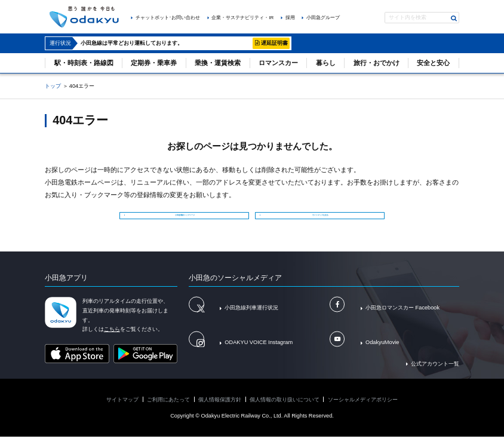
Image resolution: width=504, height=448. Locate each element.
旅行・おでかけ (377, 63)
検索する (454, 18)
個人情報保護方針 (220, 410)
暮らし (326, 63)
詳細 (242, 43)
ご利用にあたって (168, 410)
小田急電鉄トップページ (187, 219)
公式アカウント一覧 (435, 375)
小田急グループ (323, 18)
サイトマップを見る (323, 219)
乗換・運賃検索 (218, 63)
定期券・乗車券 (154, 63)
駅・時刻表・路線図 (84, 63)
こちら (112, 340)
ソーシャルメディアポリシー (363, 410)
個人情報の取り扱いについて (285, 410)
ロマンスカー (278, 63)
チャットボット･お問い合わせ (168, 18)
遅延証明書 (274, 43)
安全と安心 (433, 63)
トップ (53, 86)
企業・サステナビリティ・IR (242, 18)
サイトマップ (122, 410)
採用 (290, 18)
